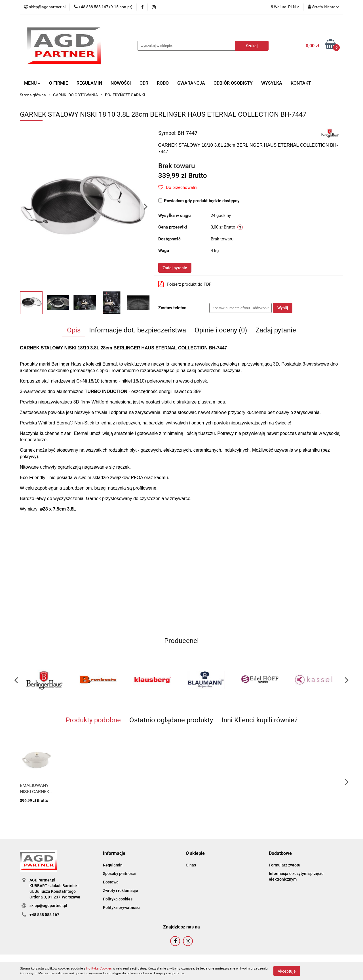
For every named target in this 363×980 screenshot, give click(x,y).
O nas (191, 865)
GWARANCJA (191, 83)
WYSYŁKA (272, 83)
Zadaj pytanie (175, 268)
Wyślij (283, 308)
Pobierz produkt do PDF (185, 284)
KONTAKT (301, 83)
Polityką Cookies (99, 968)
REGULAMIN (89, 83)
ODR (144, 83)
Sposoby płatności (119, 874)
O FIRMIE (59, 83)
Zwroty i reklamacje (121, 891)
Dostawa (111, 882)
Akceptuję (287, 971)
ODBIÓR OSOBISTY (233, 83)
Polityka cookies (118, 899)
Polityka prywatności (122, 908)
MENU (32, 83)
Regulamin (113, 865)
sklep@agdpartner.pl (48, 906)
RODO (163, 83)
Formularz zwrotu (285, 865)
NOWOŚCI (121, 83)
